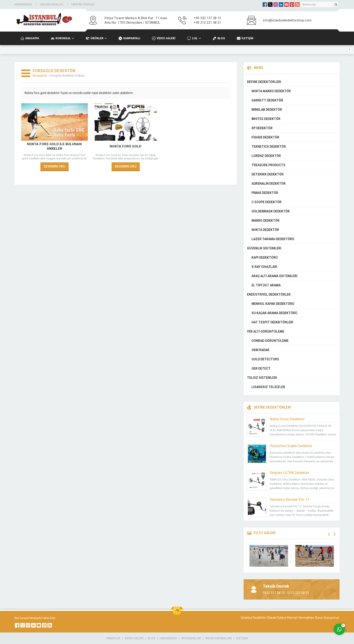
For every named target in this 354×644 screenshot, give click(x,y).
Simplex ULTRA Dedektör (289, 473)
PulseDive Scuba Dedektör (291, 446)
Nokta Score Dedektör (287, 419)
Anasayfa (40, 76)
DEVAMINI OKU (55, 166)
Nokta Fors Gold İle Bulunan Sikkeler (54, 146)
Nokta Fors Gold (126, 146)
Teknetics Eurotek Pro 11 (289, 500)
